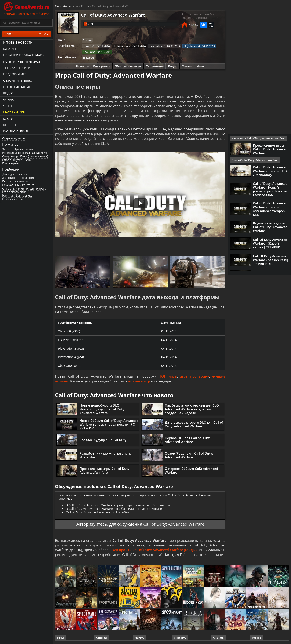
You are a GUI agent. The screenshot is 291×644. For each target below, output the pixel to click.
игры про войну (194, 376)
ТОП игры (168, 376)
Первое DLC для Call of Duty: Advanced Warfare (187, 440)
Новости (82, 66)
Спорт (7, 160)
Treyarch (88, 58)
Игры (85, 6)
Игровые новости (18, 42)
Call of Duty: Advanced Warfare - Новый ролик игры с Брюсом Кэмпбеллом (270, 189)
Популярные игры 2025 (22, 61)
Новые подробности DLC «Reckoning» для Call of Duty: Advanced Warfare (102, 409)
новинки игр (139, 381)
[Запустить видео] (140, 203)
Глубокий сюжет (14, 199)
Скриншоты (155, 66)
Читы (8, 106)
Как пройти (102, 66)
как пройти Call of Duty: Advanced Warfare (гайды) (154, 550)
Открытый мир (13, 188)
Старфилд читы (14, 138)
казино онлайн (16, 131)
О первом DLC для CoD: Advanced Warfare (191, 470)
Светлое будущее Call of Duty (103, 440)
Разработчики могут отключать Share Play (105, 455)
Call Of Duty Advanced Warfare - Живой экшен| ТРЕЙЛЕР (270, 243)
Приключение (24, 149)
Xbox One (89, 52)
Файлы (9, 100)
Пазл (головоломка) (34, 156)
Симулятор (10, 156)
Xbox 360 (89, 46)
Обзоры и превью (18, 81)
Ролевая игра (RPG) (16, 153)
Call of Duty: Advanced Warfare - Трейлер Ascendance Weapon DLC (270, 209)
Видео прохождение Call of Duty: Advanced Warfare (270, 227)
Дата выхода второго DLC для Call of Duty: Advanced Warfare (194, 424)
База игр (10, 49)
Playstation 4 (192, 46)
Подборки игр (15, 74)
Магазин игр (14, 112)
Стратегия (39, 153)
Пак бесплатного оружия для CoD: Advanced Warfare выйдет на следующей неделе (192, 409)
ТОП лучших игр (16, 68)
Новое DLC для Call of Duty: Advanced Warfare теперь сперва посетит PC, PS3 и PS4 (109, 424)
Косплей (10, 125)
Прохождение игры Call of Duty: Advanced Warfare (105, 470)
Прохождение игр (18, 87)
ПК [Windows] (122, 46)
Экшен (7, 149)
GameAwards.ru (66, 6)
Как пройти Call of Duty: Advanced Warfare (258, 138)
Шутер (18, 160)
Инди (30, 188)
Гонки (29, 160)
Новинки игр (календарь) (24, 55)
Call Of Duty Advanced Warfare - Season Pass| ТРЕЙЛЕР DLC (271, 260)
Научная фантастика (17, 195)
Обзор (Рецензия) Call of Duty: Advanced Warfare (189, 455)
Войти (26, 34)
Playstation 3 (157, 46)
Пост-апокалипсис (15, 181)
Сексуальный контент (18, 185)
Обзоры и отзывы (128, 66)
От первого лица (14, 192)
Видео (8, 93)
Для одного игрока (16, 174)
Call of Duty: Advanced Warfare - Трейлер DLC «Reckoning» (271, 171)
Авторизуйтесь (92, 524)
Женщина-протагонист (19, 178)
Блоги (8, 119)
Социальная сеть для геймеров (26, 8)
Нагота (41, 188)
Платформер (11, 163)
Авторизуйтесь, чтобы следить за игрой (198, 16)
